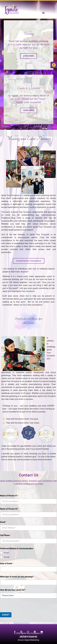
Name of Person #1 (9, 496)
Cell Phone (6, 535)
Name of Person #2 (9, 509)
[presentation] (19, 611)
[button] (54, 65)
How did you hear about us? (13, 590)
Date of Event (7, 563)
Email (3, 522)
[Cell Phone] (28, 541)
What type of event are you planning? (17, 577)
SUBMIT (6, 615)
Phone (7, 557)
